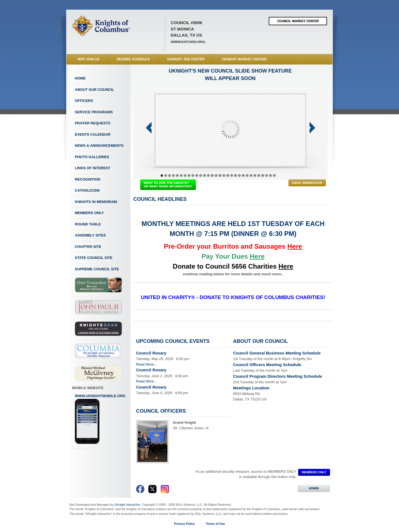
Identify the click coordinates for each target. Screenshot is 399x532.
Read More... (146, 364)
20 (236, 176)
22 (243, 176)
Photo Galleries (92, 157)
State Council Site (94, 258)
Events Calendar (93, 134)
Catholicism (87, 190)
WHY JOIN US (89, 59)
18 (228, 176)
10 (197, 176)
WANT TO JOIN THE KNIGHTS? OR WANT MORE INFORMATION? (168, 185)
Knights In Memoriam (96, 202)
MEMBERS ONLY (314, 472)
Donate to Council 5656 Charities (233, 266)
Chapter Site (88, 247)
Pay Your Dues (233, 256)
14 (212, 176)
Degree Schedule (133, 59)
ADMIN (314, 488)
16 (220, 176)
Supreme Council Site (97, 269)
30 (274, 176)
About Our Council (94, 90)
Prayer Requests (93, 123)
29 (270, 176)
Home (80, 78)
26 (259, 176)
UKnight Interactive (127, 505)
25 (255, 176)
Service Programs (94, 112)
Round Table (88, 224)
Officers (84, 101)
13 (208, 176)
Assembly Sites (90, 235)
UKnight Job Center (186, 59)
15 (216, 176)
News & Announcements (99, 146)
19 (232, 176)
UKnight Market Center (244, 59)
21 (239, 176)
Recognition (88, 179)
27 (263, 176)
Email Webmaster (307, 183)
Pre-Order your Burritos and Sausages (233, 246)
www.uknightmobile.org (100, 419)
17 (224, 176)
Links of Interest (93, 168)
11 (201, 176)
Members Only (89, 213)
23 (247, 176)
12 (204, 176)
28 (267, 176)
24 (251, 176)
